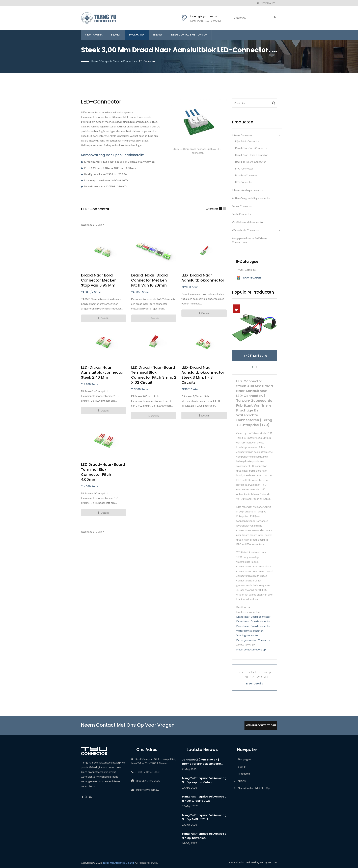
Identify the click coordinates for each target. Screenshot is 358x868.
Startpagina (94, 35)
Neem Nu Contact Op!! (261, 725)
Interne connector (125, 61)
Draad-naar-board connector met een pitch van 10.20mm (149, 280)
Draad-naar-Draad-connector (253, 621)
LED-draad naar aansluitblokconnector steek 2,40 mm (102, 372)
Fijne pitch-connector (247, 141)
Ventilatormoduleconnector (248, 222)
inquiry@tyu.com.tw (203, 16)
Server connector (242, 206)
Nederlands (268, 3)
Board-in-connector (247, 175)
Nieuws (158, 35)
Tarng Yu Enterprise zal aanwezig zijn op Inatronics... (204, 836)
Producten (137, 35)
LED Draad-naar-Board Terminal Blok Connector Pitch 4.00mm (103, 472)
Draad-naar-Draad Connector (252, 155)
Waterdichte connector (245, 230)
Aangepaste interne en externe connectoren (250, 240)
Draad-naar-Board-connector (253, 617)
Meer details (255, 684)
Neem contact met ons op (189, 35)
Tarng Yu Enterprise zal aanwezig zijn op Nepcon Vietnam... (204, 780)
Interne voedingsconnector (247, 190)
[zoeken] (275, 17)
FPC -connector (244, 169)
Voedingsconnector (247, 635)
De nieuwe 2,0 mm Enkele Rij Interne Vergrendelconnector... (202, 762)
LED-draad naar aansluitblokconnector (203, 278)
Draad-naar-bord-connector (251, 148)
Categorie (106, 61)
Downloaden (249, 278)
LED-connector (147, 61)
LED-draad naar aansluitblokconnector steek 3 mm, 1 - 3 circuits (203, 375)
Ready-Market (269, 863)
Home (94, 61)
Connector (264, 640)
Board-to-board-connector (251, 162)
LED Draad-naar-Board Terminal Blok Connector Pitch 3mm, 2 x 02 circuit (154, 375)
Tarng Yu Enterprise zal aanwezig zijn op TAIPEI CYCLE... (204, 817)
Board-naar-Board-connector (253, 626)
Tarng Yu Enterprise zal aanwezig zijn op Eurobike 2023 (204, 799)
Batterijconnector (247, 640)
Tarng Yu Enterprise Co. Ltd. (118, 863)
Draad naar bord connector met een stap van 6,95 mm (99, 280)
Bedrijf (116, 35)
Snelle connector (242, 214)
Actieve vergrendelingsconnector (251, 198)
